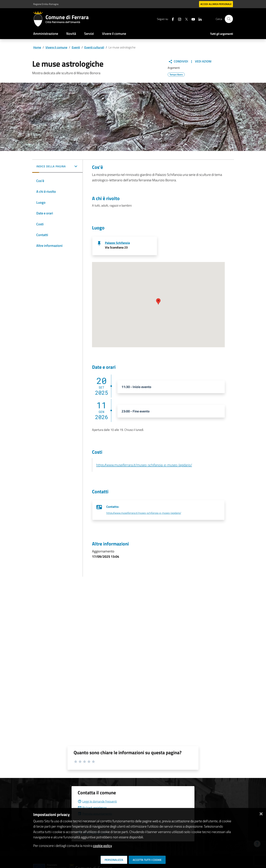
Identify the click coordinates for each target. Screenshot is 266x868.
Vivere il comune (114, 34)
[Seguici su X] (185, 19)
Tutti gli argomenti (222, 34)
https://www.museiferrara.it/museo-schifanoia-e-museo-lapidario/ (144, 465)
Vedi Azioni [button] (200, 61)
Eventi (76, 47)
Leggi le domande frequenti (97, 801)
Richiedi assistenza (92, 808)
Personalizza (114, 860)
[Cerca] (229, 19)
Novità (71, 34)
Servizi (89, 34)
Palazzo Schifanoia (117, 243)
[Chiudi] (261, 813)
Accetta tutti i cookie (147, 860)
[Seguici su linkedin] (199, 19)
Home (37, 47)
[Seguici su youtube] (192, 19)
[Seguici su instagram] (178, 19)
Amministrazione (46, 34)
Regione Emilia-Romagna (46, 4)
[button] (57, 167)
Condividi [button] (178, 61)
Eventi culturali (94, 47)
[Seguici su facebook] (171, 19)
